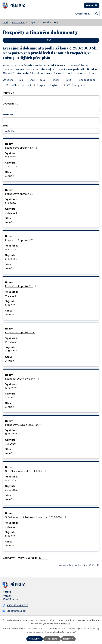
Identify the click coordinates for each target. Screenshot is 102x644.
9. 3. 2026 (11, 249)
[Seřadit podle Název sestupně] (14, 93)
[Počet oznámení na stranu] (43, 558)
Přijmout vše (35, 639)
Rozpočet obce (87, 80)
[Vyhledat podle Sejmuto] (51, 120)
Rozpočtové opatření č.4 (22, 148)
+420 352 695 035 (17, 605)
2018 (21, 80)
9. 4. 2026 (11, 157)
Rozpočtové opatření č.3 (22, 194)
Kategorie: (8, 80)
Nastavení (68, 639)
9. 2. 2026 (11, 296)
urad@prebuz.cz (16, 611)
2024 (44, 80)
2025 (56, 80)
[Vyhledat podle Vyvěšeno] (51, 109)
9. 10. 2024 (11, 480)
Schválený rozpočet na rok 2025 (26, 471)
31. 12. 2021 (11, 527)
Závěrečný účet (76, 85)
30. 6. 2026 (11, 490)
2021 (32, 80)
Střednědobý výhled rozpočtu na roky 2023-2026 (36, 517)
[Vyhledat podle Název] (51, 98)
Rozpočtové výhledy (49, 85)
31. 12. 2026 (11, 167)
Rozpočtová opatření (19, 85)
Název (7, 93)
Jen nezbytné (52, 639)
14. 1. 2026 (11, 342)
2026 (69, 80)
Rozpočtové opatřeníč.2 (21, 240)
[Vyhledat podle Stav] (51, 131)
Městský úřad (18, 22)
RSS (72, 40)
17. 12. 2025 (11, 388)
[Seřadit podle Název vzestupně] (14, 92)
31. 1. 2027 (10, 397)
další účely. (66, 624)
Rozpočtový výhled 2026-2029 (25, 425)
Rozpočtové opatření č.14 (22, 332)
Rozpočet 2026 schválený (23, 379)
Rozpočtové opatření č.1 (21, 286)
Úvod (5, 22)
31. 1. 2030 (11, 444)
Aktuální (10, 176)
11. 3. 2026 (10, 203)
